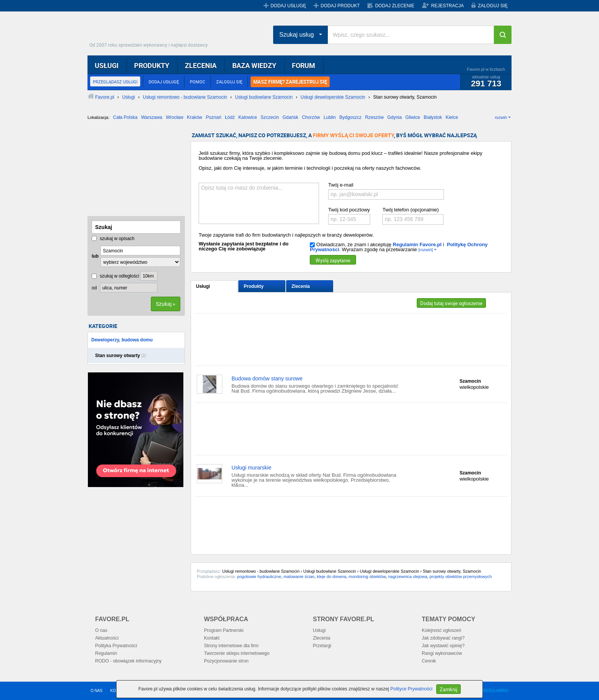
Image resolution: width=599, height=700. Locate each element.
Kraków (194, 117)
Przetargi (322, 646)
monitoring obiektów (367, 577)
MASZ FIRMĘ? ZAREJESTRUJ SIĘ (290, 82)
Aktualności (107, 638)
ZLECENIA (201, 65)
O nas (101, 630)
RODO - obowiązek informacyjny (128, 661)
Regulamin (106, 653)
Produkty (254, 286)
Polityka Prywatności (116, 646)
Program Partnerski (224, 630)
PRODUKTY (152, 65)
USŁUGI (107, 65)
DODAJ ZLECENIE (395, 6)
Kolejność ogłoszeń (441, 630)
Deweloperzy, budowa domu (122, 340)
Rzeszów (375, 117)
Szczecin (270, 117)
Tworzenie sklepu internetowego (237, 653)
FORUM (304, 65)
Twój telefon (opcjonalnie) (410, 210)
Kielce (452, 117)
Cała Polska (125, 117)
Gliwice (413, 117)
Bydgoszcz (350, 117)
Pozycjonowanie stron (226, 661)
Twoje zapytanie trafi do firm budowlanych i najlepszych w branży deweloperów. (286, 235)
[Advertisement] (126, 171)
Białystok (433, 117)
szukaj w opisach (113, 239)
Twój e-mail (341, 185)
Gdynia (395, 117)
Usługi (203, 286)
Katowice (248, 117)
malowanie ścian (299, 577)
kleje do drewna (331, 577)
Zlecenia (301, 286)
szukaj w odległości (115, 276)
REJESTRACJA (448, 6)
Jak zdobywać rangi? (443, 638)
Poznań (214, 117)
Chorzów (311, 117)
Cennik (429, 661)
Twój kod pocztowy (349, 210)
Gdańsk (290, 117)
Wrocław (175, 117)
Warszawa (152, 117)
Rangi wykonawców (442, 653)
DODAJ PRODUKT (340, 6)
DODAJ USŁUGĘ (288, 6)
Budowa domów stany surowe (267, 378)
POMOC (198, 82)
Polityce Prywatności (411, 689)
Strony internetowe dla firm (231, 646)
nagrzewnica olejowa (408, 577)
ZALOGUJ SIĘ (493, 6)
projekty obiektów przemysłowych (461, 577)
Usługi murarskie (251, 468)
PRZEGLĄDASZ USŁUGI (115, 82)
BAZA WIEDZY (254, 65)
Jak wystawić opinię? (443, 646)
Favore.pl (151, 32)
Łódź (230, 117)
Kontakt (212, 638)
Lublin (330, 117)
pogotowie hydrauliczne (259, 577)
